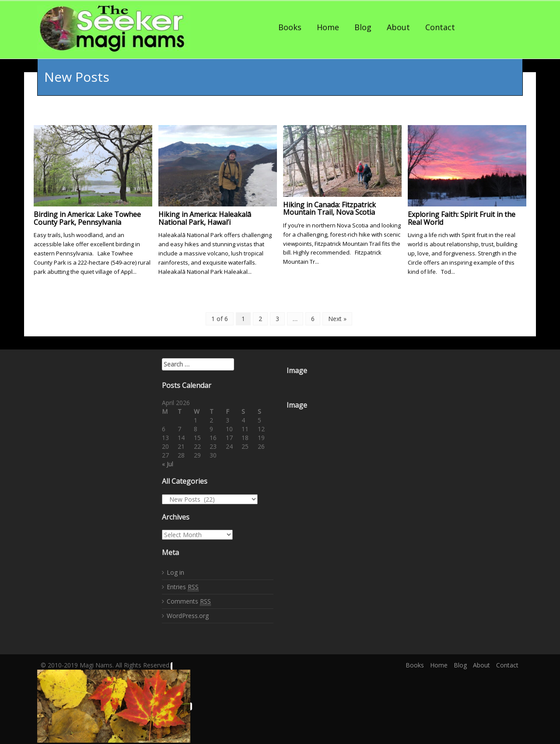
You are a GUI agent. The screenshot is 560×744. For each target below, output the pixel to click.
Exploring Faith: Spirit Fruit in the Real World (462, 218)
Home (328, 27)
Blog (363, 27)
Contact (440, 27)
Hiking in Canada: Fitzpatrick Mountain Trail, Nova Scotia (329, 209)
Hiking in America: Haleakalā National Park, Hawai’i (205, 218)
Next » (337, 319)
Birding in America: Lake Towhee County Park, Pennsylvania (87, 218)
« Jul (168, 464)
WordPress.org (188, 615)
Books (290, 27)
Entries (183, 587)
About (398, 27)
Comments (189, 601)
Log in (175, 572)
